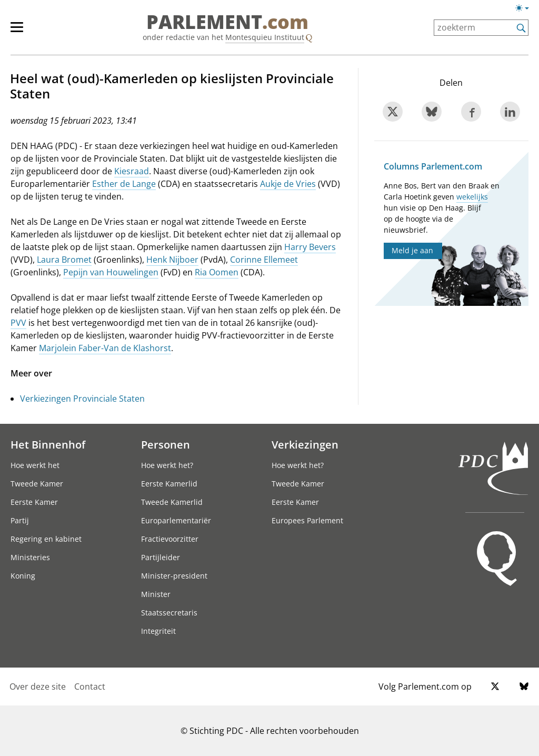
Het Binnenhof (48, 444)
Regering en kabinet (46, 539)
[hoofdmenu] (22, 32)
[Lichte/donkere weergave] (526, 10)
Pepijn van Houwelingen (111, 272)
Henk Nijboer (172, 260)
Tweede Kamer (37, 484)
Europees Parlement (307, 520)
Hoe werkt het (35, 465)
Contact (90, 687)
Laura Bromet (64, 260)
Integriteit (158, 631)
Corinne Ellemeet (264, 260)
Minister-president (174, 576)
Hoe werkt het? (167, 465)
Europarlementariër (176, 520)
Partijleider (161, 557)
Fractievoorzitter (170, 539)
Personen (166, 444)
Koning (23, 576)
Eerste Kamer (34, 502)
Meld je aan (412, 250)
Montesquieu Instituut (265, 37)
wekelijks (472, 197)
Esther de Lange (124, 184)
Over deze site (38, 687)
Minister (156, 594)
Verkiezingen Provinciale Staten (82, 399)
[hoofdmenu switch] (17, 32)
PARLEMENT (227, 22)
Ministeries (30, 557)
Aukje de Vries (288, 184)
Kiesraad (132, 171)
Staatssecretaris (169, 613)
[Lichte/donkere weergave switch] (526, 8)
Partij (20, 520)
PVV (18, 323)
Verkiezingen (305, 444)
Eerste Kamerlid (169, 484)
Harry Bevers (310, 247)
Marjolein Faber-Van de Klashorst (105, 348)
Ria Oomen (217, 272)
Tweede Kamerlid (172, 502)
